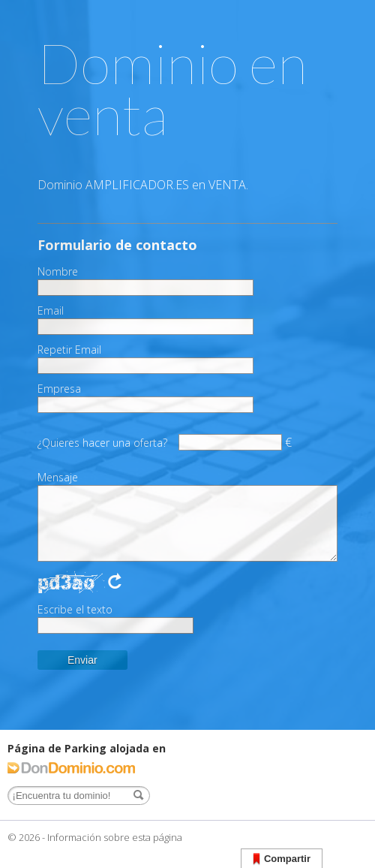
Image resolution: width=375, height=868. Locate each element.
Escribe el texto (75, 610)
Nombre (58, 272)
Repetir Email (69, 350)
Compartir (282, 859)
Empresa (59, 389)
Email (51, 311)
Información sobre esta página (115, 837)
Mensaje (58, 478)
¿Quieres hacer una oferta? (102, 443)
